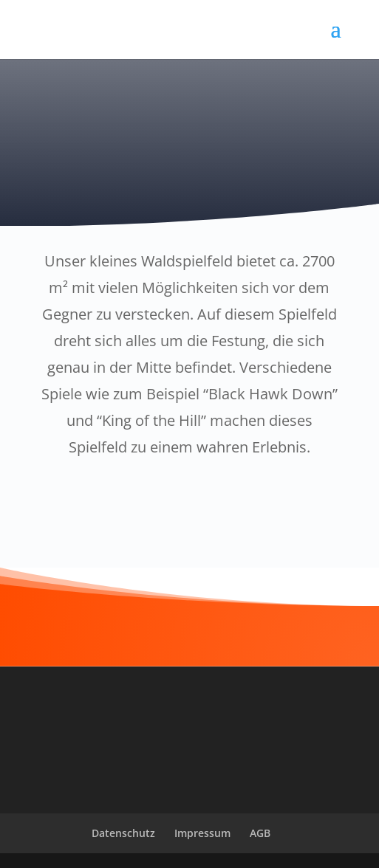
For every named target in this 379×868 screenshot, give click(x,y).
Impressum (202, 833)
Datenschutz (123, 833)
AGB (260, 833)
